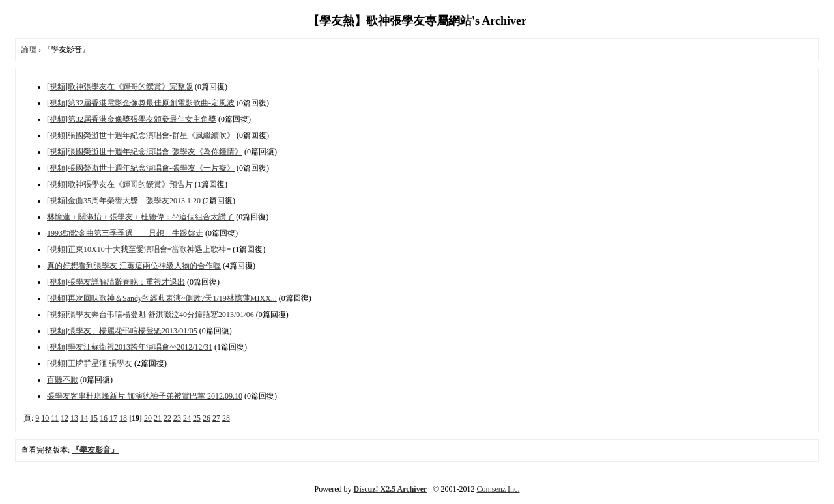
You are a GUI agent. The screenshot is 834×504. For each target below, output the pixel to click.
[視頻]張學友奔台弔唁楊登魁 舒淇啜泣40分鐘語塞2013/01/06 (151, 315)
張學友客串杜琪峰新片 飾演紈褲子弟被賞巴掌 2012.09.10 (145, 396)
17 (113, 418)
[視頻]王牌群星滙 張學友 (90, 363)
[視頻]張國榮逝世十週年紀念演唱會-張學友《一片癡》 (141, 168)
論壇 (29, 49)
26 (207, 418)
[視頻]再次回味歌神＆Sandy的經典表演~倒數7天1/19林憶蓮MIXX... (162, 298)
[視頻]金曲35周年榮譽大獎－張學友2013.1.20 (124, 201)
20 (148, 418)
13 (74, 418)
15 (94, 418)
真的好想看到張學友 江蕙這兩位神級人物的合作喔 (134, 266)
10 (45, 418)
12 (65, 418)
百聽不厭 (63, 380)
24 (187, 418)
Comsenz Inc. (498, 489)
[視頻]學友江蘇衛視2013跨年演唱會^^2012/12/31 (130, 347)
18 (123, 418)
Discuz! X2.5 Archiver (391, 489)
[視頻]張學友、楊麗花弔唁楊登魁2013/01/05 (122, 331)
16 (104, 418)
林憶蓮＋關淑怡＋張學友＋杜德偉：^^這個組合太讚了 (140, 217)
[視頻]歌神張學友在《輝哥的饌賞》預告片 (120, 184)
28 (226, 418)
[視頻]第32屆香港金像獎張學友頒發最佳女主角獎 (132, 119)
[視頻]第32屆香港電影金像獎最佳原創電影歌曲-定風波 (141, 103)
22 (167, 418)
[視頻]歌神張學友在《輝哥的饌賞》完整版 (120, 87)
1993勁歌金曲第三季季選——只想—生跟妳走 (125, 233)
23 (177, 418)
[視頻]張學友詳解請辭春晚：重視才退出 (116, 282)
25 (197, 418)
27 (216, 418)
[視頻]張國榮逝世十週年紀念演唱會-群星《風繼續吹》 (141, 135)
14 (84, 418)
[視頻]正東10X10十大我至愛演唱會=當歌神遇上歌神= (139, 249)
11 (55, 418)
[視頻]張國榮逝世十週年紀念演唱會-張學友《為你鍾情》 (145, 152)
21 (158, 418)
